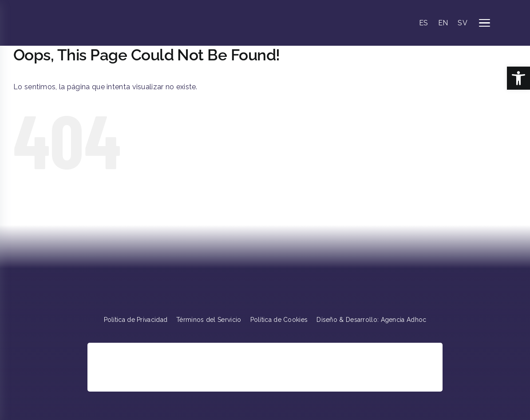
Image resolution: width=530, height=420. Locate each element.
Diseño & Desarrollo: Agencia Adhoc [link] (371, 320)
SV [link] (463, 23)
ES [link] (424, 23)
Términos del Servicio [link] (209, 320)
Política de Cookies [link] (279, 320)
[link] (518, 78)
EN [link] (443, 23)
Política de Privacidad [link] (136, 320)
